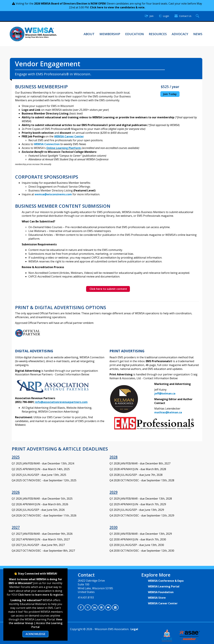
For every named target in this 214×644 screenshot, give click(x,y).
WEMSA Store (157, 598)
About (89, 34)
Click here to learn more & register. (41, 595)
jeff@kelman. (163, 393)
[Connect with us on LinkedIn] (95, 607)
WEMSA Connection (47, 144)
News (198, 34)
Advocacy (180, 34)
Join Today (170, 94)
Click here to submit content (108, 289)
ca (174, 393)
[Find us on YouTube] (108, 607)
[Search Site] (198, 16)
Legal (134, 629)
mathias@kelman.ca (168, 412)
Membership (110, 34)
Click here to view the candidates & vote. (118, 7)
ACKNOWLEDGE (35, 634)
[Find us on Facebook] (81, 607)
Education (135, 34)
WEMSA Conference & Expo (166, 581)
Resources (158, 34)
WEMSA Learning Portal (164, 586)
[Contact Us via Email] (115, 607)
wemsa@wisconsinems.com (53, 194)
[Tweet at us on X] (88, 607)
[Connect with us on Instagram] (101, 607)
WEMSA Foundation (161, 592)
